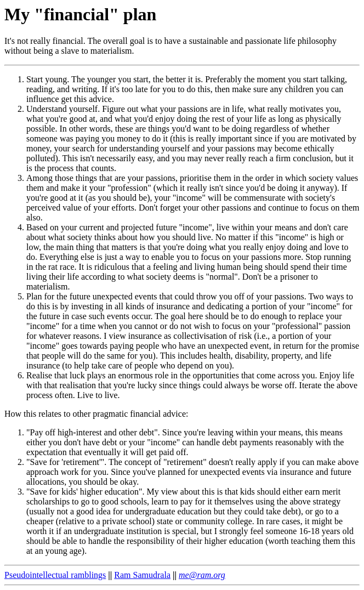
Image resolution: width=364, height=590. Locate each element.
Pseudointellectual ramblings (55, 575)
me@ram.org (202, 575)
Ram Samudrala (142, 575)
